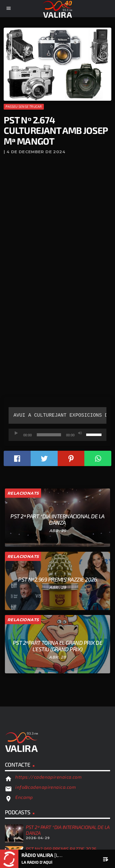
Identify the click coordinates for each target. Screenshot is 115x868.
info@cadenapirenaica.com (46, 787)
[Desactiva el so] (80, 433)
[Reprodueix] (16, 433)
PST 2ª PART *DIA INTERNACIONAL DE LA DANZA (68, 830)
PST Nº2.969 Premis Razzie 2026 (61, 849)
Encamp (24, 797)
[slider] (49, 435)
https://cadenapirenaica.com (48, 777)
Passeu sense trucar (24, 106)
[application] (57, 435)
